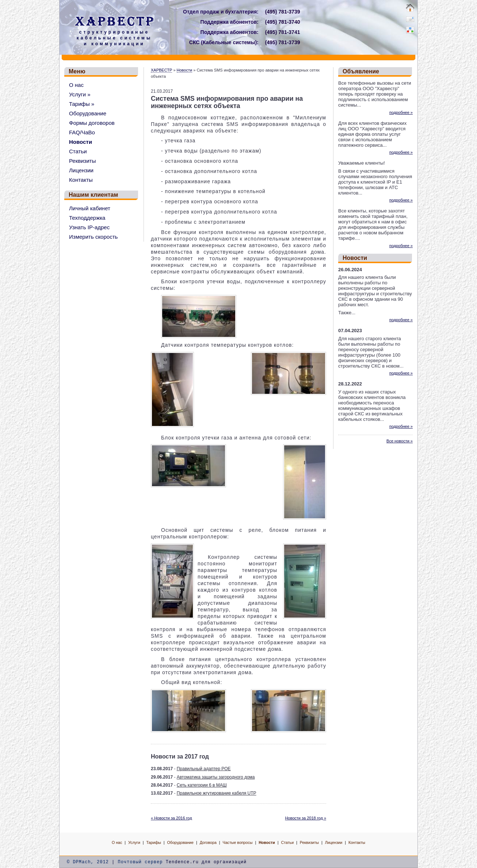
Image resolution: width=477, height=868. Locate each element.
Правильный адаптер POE (204, 769)
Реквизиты (83, 161)
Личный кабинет (90, 208)
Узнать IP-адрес (89, 227)
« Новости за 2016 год (171, 818)
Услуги (134, 842)
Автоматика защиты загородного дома (216, 777)
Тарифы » (82, 104)
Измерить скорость (93, 237)
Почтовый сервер (140, 862)
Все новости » (400, 441)
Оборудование (88, 113)
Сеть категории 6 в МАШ (202, 785)
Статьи (78, 151)
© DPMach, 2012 (88, 862)
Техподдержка (87, 218)
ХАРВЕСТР (161, 70)
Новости (81, 142)
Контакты (81, 180)
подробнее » (401, 112)
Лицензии (81, 170)
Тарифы (154, 842)
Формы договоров (92, 123)
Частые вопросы (238, 842)
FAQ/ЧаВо (82, 132)
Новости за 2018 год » (306, 818)
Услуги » (80, 94)
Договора (208, 842)
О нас (76, 85)
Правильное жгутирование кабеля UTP (217, 793)
